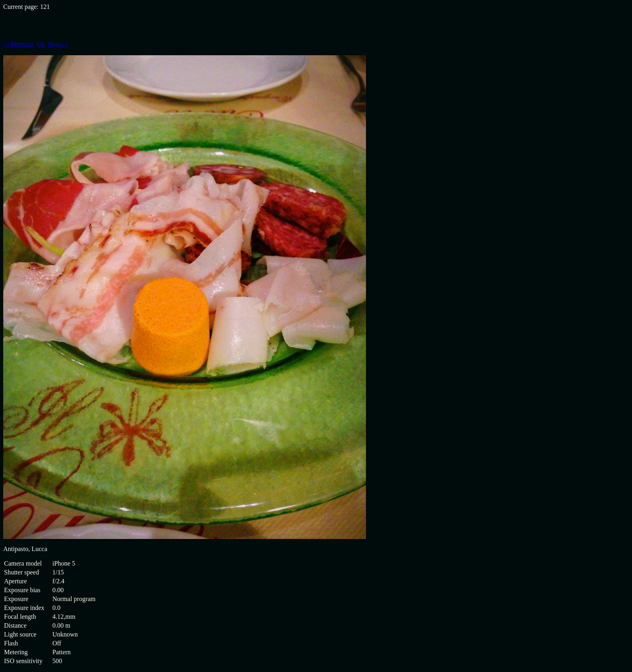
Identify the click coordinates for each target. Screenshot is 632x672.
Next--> (58, 44)
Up (41, 44)
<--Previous (19, 44)
